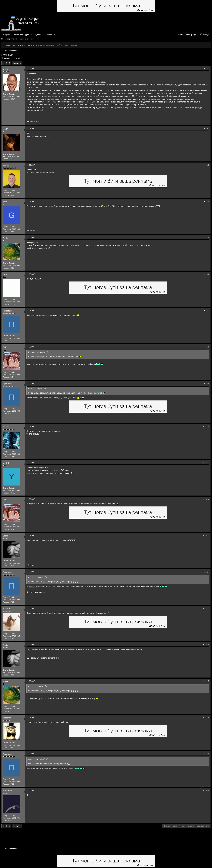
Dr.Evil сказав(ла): (36, 389)
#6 (208, 274)
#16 (208, 645)
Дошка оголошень (44, 34)
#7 (208, 311)
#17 (208, 681)
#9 (208, 383)
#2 (208, 129)
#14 (208, 572)
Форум (7, 34)
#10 (208, 426)
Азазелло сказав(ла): (37, 759)
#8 (208, 347)
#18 (208, 718)
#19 (208, 754)
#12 (208, 499)
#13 (208, 536)
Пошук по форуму (26, 39)
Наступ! (16, 63)
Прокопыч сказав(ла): (37, 352)
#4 (208, 201)
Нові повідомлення (9, 39)
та (34, 122)
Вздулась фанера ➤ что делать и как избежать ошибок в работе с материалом (40, 45)
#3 (208, 165)
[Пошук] (205, 34)
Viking (6, 58)
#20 (208, 790)
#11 (208, 463)
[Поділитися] (205, 69)
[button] (31, 34)
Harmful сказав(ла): (36, 577)
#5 (208, 238)
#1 (208, 69)
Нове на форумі (22, 34)
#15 (208, 608)
